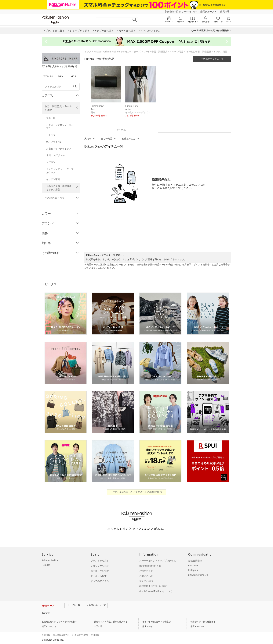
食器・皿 (51, 118)
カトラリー (52, 135)
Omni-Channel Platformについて (156, 591)
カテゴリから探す (100, 571)
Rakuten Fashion (102, 52)
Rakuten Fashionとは (150, 566)
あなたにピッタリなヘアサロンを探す (59, 622)
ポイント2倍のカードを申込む (157, 622)
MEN (61, 76)
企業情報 (46, 635)
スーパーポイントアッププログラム (158, 561)
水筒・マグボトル (55, 155)
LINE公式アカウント (199, 575)
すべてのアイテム (100, 581)
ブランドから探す (100, 561)
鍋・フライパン (54, 142)
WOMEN (48, 76)
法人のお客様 (146, 581)
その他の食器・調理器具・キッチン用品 (60, 188)
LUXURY (46, 565)
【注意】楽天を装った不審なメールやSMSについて (137, 492)
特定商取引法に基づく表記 (153, 586)
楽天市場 (225, 12)
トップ (88, 52)
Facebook (193, 566)
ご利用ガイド (146, 571)
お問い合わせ (146, 576)
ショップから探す (100, 566)
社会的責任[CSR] (80, 635)
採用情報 (95, 635)
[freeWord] (61, 87)
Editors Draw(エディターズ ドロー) (131, 52)
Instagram (193, 570)
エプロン (51, 162)
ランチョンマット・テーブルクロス (60, 171)
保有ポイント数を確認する (203, 622)
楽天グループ (207, 12)
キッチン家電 (53, 179)
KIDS (73, 76)
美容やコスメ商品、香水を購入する (111, 622)
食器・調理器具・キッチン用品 (58, 108)
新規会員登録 (195, 561)
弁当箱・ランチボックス (59, 149)
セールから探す (99, 576)
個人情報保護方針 (61, 635)
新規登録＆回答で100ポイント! (181, 12)
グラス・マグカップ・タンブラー (60, 126)
